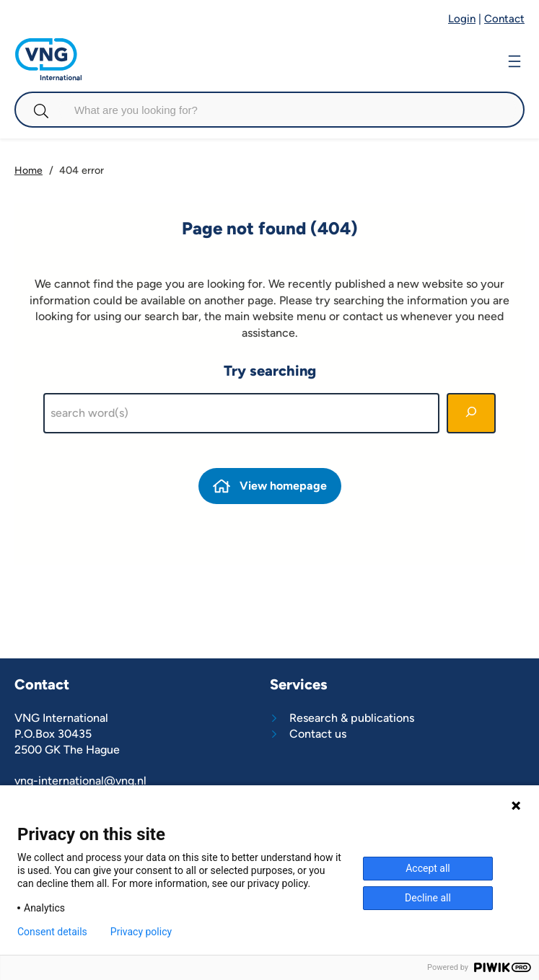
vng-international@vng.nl (80, 781)
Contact (504, 19)
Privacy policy (141, 932)
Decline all (428, 898)
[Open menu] (514, 59)
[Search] (471, 413)
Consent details (52, 932)
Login (462, 19)
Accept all (428, 868)
